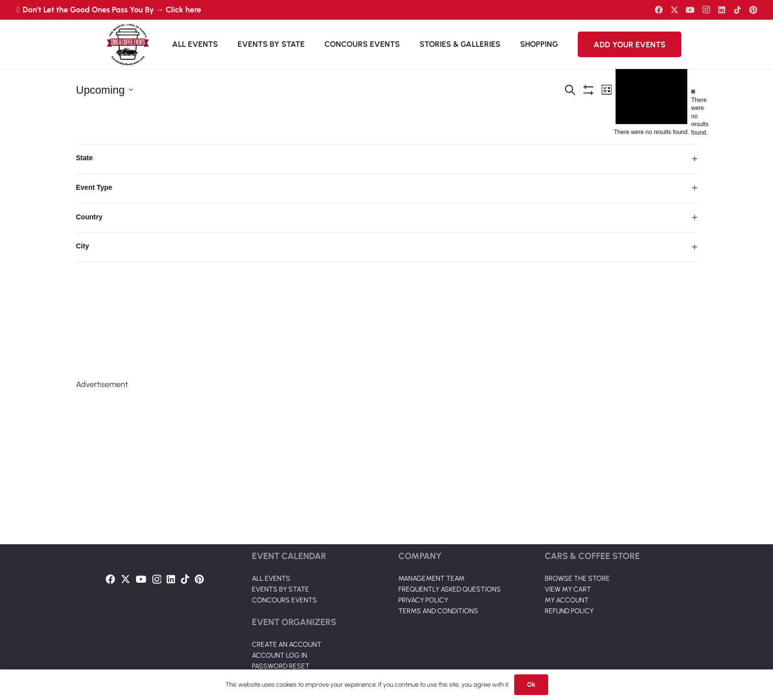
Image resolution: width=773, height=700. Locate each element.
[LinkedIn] (722, 10)
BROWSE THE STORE (577, 578)
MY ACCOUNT (567, 600)
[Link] (128, 44)
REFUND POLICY (569, 611)
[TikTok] (738, 10)
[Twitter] (674, 10)
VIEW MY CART (568, 589)
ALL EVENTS (271, 578)
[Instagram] (706, 10)
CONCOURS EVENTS (284, 600)
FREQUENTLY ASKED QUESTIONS (450, 589)
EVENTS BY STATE (281, 589)
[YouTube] (690, 10)
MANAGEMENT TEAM (431, 578)
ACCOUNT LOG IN (280, 655)
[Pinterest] (753, 10)
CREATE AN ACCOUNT (287, 645)
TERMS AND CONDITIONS (438, 611)
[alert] (693, 112)
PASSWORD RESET (281, 666)
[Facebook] (659, 10)
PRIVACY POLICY (423, 600)
